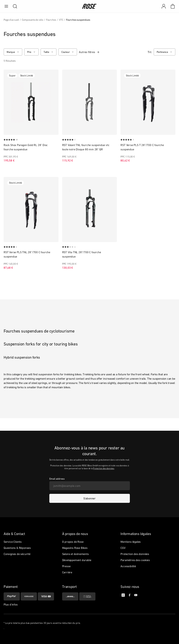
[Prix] (31, 52)
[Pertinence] (165, 52)
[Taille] (49, 52)
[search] (13, 6)
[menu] (6, 6)
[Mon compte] (164, 6)
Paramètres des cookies (135, 560)
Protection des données (104, 468)
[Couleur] (68, 52)
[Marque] (13, 52)
